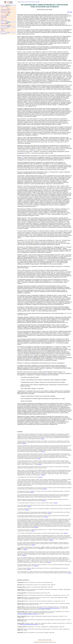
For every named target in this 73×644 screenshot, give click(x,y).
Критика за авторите (4, 21)
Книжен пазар (3, 24)
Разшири (23, 2)
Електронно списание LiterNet (6, 9)
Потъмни (34, 2)
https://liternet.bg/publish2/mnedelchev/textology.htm (49, 608)
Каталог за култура (4, 28)
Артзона (2, 30)
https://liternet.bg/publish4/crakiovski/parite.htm (29, 624)
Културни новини (4, 12)
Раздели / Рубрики (4, 18)
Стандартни (38, 2)
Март (5, 15)
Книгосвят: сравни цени (5, 25)
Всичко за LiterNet (4, 34)
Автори (2, 19)
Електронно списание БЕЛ (5, 11)
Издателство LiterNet (4, 7)
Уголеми (28, 2)
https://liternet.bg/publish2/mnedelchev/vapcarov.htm (28, 614)
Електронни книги (4, 17)
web (68, 12)
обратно (42, 439)
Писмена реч (3, 31)
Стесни (25, 2)
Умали (31, 2)
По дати (2, 15)
